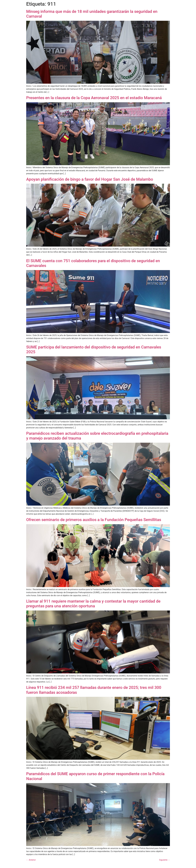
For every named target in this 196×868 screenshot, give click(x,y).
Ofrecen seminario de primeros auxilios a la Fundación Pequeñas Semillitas (94, 520)
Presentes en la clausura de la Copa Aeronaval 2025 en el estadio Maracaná (94, 98)
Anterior (31, 860)
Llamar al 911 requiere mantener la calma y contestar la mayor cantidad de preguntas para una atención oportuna (93, 604)
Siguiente (164, 860)
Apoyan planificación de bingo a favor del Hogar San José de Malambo (90, 179)
